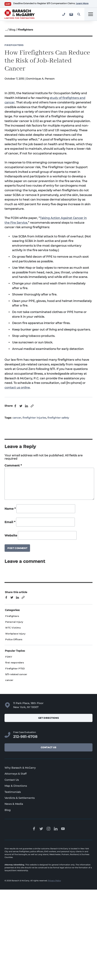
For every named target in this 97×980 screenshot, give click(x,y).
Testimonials (13, 792)
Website (11, 535)
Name (10, 509)
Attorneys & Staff (16, 774)
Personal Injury (14, 622)
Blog (12, 30)
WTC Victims (13, 628)
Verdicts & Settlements (20, 798)
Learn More (82, 3)
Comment (13, 465)
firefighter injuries (34, 418)
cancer (17, 418)
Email (10, 522)
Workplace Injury (15, 634)
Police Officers (14, 639)
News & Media (14, 804)
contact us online (17, 388)
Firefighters (14, 45)
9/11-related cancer (16, 674)
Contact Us (49, 747)
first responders (15, 663)
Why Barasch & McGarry (20, 768)
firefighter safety (58, 418)
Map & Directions (16, 786)
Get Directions (48, 718)
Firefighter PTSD (15, 669)
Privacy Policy (54, 881)
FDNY (9, 657)
